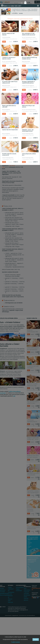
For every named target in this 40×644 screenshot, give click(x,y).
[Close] (38, 6)
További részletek (15, 642)
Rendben (36, 639)
